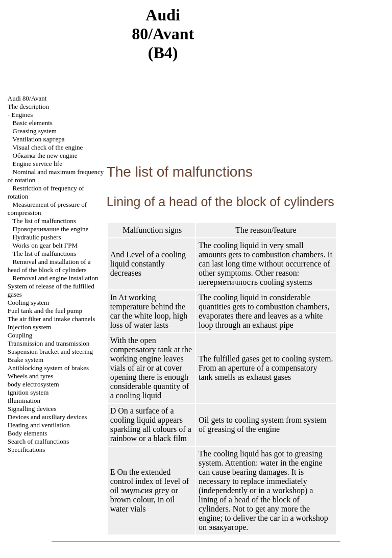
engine (51, 229)
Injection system (30, 327)
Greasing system (35, 131)
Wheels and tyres (31, 376)
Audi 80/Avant (27, 98)
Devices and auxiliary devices (47, 417)
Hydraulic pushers (37, 237)
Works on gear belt (45, 245)
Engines (22, 115)
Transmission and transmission (49, 343)
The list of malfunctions (44, 221)
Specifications (27, 450)
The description (28, 106)
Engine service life (38, 164)
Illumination (24, 401)
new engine (45, 155)
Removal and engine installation (56, 278)
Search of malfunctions (39, 441)
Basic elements (33, 123)
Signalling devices (32, 409)
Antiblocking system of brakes (48, 368)
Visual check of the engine (48, 147)
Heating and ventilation (39, 425)
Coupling (20, 335)
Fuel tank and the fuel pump (45, 311)
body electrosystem (33, 384)
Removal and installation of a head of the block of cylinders (49, 266)
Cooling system (28, 302)
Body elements (28, 433)
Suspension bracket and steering (50, 351)
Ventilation (38, 139)
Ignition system (28, 392)
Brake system (26, 360)
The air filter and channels (51, 319)
